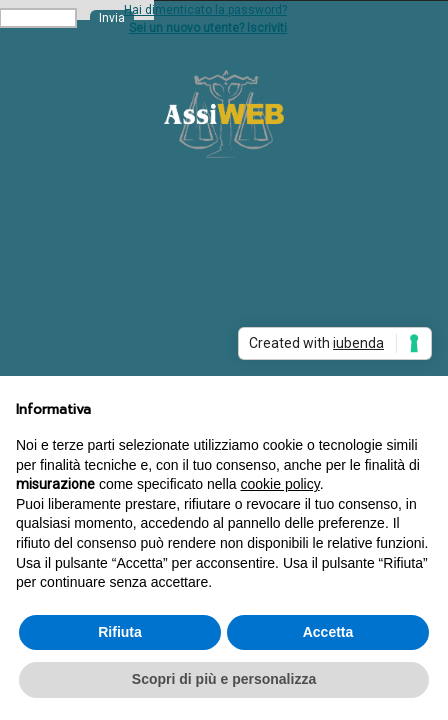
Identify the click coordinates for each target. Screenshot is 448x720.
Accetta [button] (328, 632)
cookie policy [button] (280, 484)
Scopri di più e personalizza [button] (224, 679)
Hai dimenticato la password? (205, 10)
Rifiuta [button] (120, 632)
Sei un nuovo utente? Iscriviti (208, 28)
